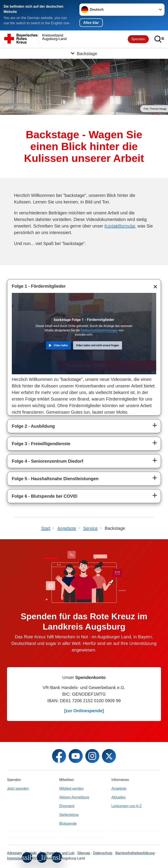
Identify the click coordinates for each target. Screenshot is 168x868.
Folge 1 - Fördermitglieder (39, 286)
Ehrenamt (67, 806)
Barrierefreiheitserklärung (135, 853)
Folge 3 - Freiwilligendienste (41, 444)
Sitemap (84, 853)
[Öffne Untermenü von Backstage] (84, 53)
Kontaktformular (120, 226)
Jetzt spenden (18, 788)
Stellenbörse (69, 815)
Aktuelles (118, 797)
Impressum (16, 858)
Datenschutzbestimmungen (99, 330)
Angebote (119, 788)
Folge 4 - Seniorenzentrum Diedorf (48, 461)
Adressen (14, 853)
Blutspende (68, 823)
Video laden (61, 345)
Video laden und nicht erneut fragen (97, 345)
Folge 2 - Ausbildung (33, 426)
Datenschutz (103, 853)
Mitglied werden (72, 788)
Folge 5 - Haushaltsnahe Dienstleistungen (55, 479)
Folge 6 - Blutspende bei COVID (45, 496)
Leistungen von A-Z (126, 806)
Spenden (138, 39)
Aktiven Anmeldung (74, 797)
